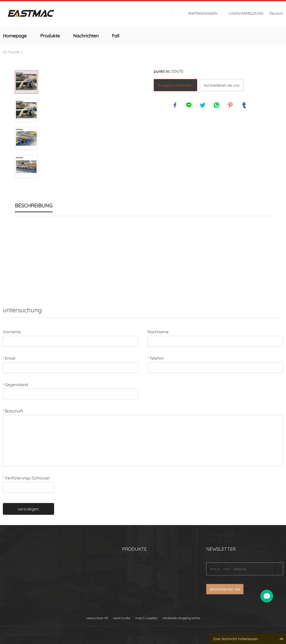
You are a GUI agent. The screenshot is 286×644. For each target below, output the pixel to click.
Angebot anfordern (176, 85)
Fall (116, 36)
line (189, 105)
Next (26, 185)
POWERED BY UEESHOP (27, 635)
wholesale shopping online (181, 618)
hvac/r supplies (146, 618)
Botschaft (13, 411)
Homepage (15, 36)
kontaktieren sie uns (222, 85)
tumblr (244, 105)
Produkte (50, 36)
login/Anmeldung (246, 13)
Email (9, 358)
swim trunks (122, 618)
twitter (203, 105)
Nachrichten (86, 36)
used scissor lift (97, 618)
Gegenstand (15, 385)
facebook (175, 105)
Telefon (156, 358)
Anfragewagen (203, 13)
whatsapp (217, 105)
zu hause (11, 52)
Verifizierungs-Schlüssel (26, 478)
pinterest (231, 105)
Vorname (12, 332)
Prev (26, 63)
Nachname (158, 332)
